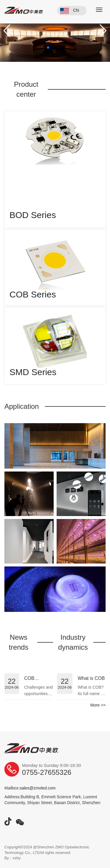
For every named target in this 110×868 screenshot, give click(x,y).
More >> (98, 705)
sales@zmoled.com (38, 788)
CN (76, 10)
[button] (7, 31)
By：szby (12, 858)
